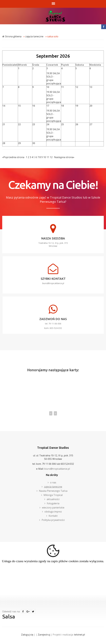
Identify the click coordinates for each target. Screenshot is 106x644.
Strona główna (13, 36)
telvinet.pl (79, 635)
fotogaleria (53, 503)
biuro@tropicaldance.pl (53, 283)
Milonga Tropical (53, 495)
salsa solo (53, 36)
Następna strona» (64, 157)
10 (45, 157)
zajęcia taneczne (34, 36)
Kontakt (53, 516)
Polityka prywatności (53, 520)
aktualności (53, 499)
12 (51, 157)
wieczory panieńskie (53, 508)
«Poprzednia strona (13, 157)
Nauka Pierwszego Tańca (53, 491)
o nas (53, 482)
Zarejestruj (44, 635)
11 (48, 157)
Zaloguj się (27, 635)
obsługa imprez (53, 512)
